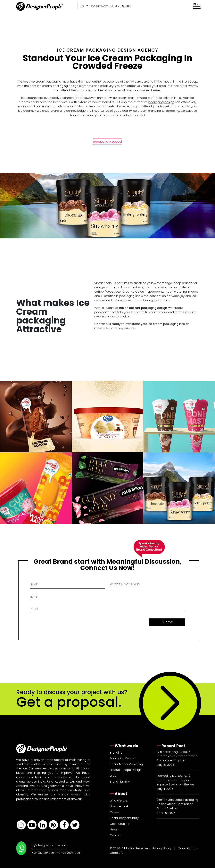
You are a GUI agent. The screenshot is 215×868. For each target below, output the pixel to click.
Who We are (119, 800)
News (114, 829)
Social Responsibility (124, 818)
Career (115, 812)
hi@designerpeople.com (49, 845)
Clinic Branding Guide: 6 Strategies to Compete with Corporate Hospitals (177, 756)
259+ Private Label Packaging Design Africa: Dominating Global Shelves (177, 804)
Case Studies (119, 824)
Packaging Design (122, 758)
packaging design (161, 102)
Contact (116, 835)
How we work (119, 806)
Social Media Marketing (126, 764)
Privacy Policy (162, 848)
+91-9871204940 (43, 853)
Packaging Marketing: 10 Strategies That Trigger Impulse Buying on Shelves (176, 780)
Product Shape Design (126, 770)
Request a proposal (108, 142)
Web (113, 776)
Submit (167, 622)
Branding (116, 753)
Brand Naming (120, 781)
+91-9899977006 (69, 853)
